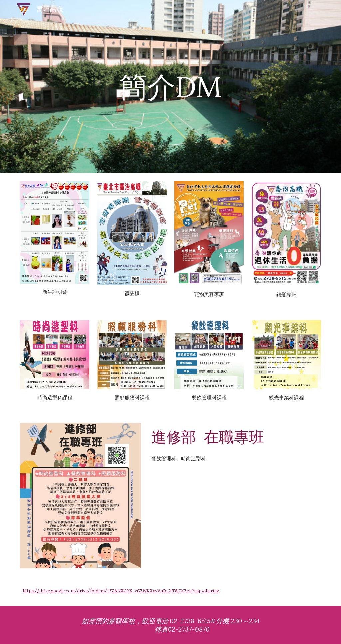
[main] (170, 86)
